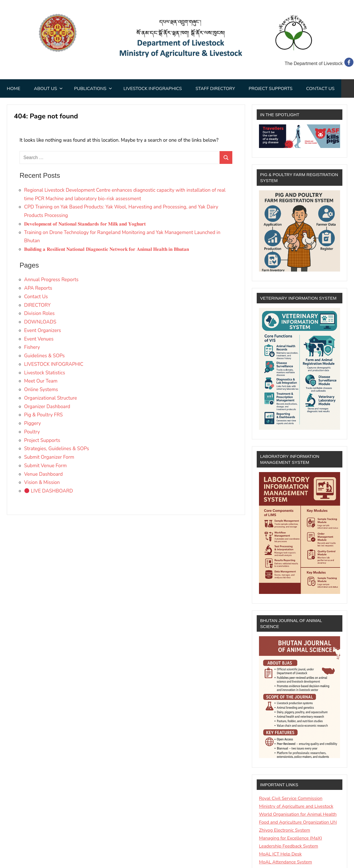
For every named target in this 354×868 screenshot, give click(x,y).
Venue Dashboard (43, 474)
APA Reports (38, 288)
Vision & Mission (42, 482)
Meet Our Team (41, 381)
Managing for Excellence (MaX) (290, 838)
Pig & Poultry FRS (43, 415)
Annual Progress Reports (51, 280)
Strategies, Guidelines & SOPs (57, 449)
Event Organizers (43, 330)
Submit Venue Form (45, 466)
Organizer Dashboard (47, 407)
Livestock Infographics (153, 89)
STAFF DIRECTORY (215, 89)
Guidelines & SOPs (44, 356)
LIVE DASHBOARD (49, 491)
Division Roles (39, 313)
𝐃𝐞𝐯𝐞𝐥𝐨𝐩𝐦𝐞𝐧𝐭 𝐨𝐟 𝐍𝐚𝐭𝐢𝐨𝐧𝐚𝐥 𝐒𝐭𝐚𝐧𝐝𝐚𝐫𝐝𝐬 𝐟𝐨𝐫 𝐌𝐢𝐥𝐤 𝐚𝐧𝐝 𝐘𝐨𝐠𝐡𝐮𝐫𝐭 (85, 224)
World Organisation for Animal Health (298, 814)
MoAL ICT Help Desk (280, 854)
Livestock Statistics (45, 373)
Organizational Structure (50, 398)
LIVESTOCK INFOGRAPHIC (54, 364)
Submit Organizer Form (49, 457)
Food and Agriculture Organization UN (298, 822)
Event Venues (39, 339)
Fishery (32, 347)
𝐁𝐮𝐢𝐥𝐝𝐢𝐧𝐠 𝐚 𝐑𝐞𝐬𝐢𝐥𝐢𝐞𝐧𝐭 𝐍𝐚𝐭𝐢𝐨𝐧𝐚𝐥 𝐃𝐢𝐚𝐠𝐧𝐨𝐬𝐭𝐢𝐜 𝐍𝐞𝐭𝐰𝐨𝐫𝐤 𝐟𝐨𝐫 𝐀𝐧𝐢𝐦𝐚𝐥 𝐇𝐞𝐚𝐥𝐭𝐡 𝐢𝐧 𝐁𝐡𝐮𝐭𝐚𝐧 (107, 249)
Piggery (32, 423)
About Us (48, 89)
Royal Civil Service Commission (291, 798)
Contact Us (320, 89)
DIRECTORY (37, 305)
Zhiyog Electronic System (285, 830)
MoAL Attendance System (285, 862)
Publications (93, 89)
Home (13, 89)
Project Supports (270, 89)
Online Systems (41, 390)
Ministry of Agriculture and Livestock (296, 806)
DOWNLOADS (40, 322)
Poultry (32, 432)
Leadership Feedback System (288, 846)
